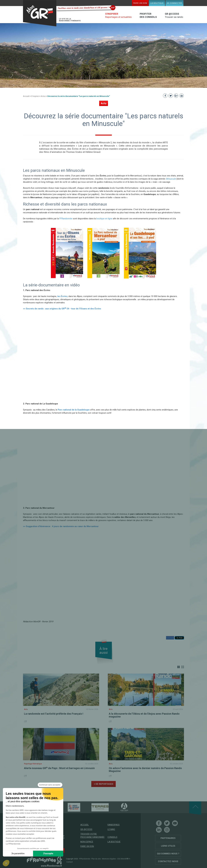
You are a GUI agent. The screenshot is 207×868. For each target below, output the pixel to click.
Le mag (111, 829)
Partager (170, 638)
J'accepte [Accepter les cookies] (48, 854)
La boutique (157, 3)
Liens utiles (168, 846)
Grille (179, 667)
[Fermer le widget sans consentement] (50, 785)
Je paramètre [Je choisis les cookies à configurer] (18, 854)
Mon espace (87, 842)
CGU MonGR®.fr (123, 859)
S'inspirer (35, 96)
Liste (183, 667)
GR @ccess (86, 829)
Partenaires (168, 838)
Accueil (26, 96)
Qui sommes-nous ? (168, 854)
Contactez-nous (168, 861)
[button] (6, 863)
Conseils (112, 837)
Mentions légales (109, 859)
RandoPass (114, 825)
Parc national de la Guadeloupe (74, 410)
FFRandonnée (66, 219)
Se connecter (174, 3)
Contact (70, 862)
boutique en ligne (104, 219)
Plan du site (96, 859)
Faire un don (140, 3)
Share (26, 721)
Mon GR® (40, 13)
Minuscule (171, 179)
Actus (43, 96)
